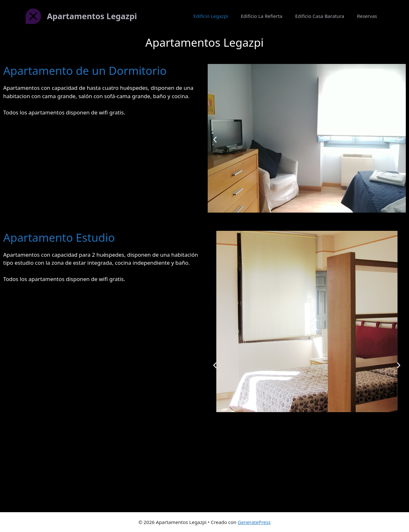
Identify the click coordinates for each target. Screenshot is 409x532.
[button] (215, 139)
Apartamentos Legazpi (92, 16)
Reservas (367, 16)
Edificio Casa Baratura (320, 16)
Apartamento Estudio (59, 237)
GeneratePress (254, 522)
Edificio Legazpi (211, 16)
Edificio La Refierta (262, 16)
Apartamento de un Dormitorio (85, 70)
